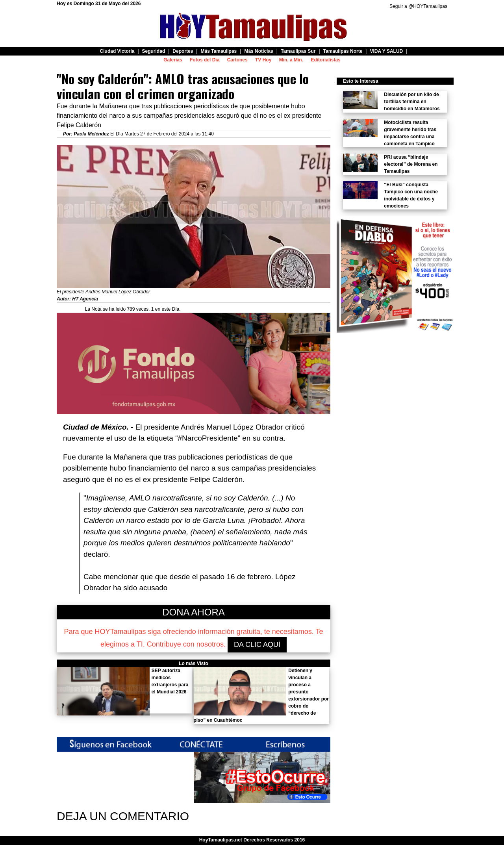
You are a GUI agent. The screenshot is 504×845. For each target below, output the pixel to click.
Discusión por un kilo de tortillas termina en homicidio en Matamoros (412, 102)
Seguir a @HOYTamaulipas (418, 6)
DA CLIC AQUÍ (257, 645)
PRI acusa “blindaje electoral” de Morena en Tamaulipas (411, 164)
